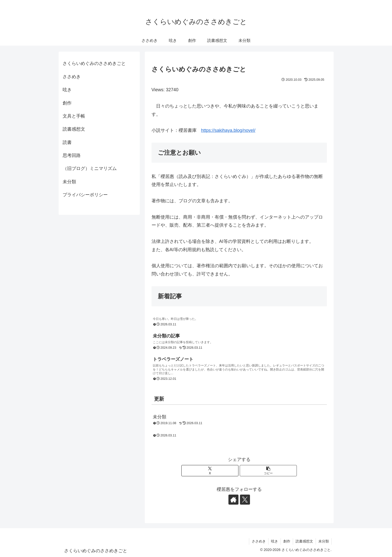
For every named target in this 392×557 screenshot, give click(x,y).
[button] (268, 471)
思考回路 (72, 155)
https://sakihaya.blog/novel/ (228, 130)
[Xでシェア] (210, 471)
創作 (67, 103)
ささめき (72, 77)
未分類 (69, 182)
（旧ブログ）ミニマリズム (90, 168)
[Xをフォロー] (245, 500)
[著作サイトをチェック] (233, 500)
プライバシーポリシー (85, 195)
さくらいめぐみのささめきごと (94, 63)
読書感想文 (74, 129)
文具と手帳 (74, 116)
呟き (67, 90)
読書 (67, 142)
